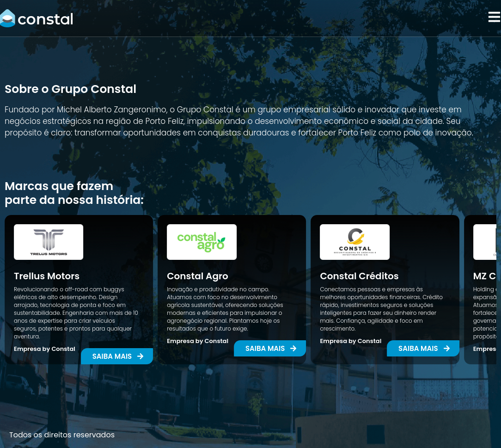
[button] (270, 348)
